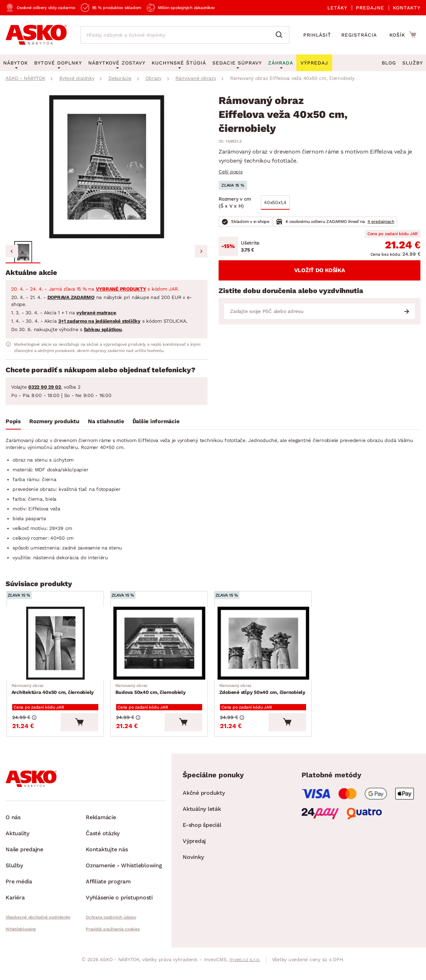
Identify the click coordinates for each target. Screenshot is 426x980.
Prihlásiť (317, 35)
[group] (106, 167)
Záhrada (281, 63)
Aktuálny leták (202, 813)
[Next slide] (201, 251)
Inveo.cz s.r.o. (245, 964)
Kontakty (407, 8)
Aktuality (17, 838)
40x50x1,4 (275, 202)
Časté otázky (103, 838)
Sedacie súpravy (237, 63)
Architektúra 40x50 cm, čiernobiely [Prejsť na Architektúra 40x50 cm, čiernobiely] (54, 691)
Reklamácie (101, 822)
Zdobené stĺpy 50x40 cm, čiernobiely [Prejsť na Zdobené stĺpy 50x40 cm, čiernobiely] (263, 691)
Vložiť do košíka (320, 270)
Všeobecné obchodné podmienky (38, 922)
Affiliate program (108, 886)
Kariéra (15, 902)
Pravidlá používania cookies (113, 934)
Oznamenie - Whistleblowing (124, 870)
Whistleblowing (21, 934)
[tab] (13, 423)
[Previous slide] (12, 251)
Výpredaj (194, 846)
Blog (389, 63)
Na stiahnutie (106, 421)
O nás (13, 822)
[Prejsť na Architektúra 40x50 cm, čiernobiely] (58, 644)
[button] (23, 252)
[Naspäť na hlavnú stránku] (36, 35)
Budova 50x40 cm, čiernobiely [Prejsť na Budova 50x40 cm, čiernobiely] (151, 691)
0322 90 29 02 (45, 387)
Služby (413, 63)
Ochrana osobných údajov (111, 922)
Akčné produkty (204, 797)
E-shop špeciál (202, 829)
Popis (13, 421)
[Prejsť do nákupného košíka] (403, 35)
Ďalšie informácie (156, 421)
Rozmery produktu (54, 421)
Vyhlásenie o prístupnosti (119, 902)
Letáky (337, 8)
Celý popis (231, 172)
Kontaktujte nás (107, 854)
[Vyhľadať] (281, 35)
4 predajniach (381, 222)
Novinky (193, 862)
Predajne (370, 8)
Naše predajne (24, 854)
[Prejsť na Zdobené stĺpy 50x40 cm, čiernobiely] (265, 644)
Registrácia (359, 35)
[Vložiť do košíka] (84, 727)
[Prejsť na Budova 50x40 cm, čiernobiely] (161, 644)
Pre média (19, 886)
